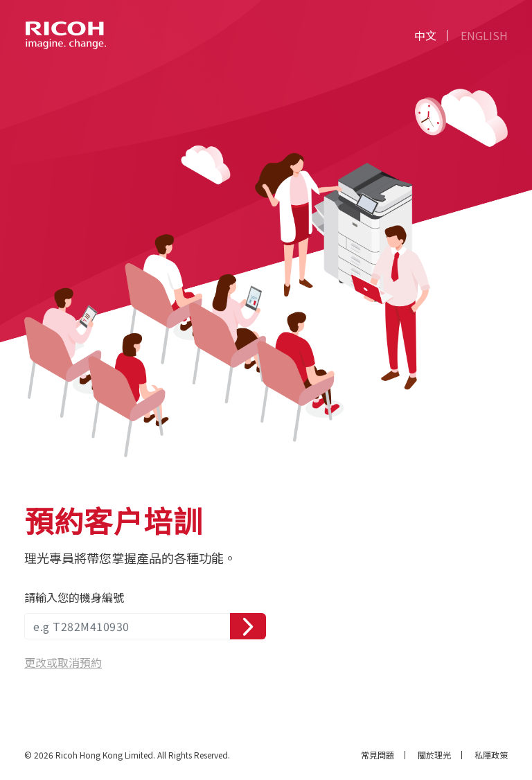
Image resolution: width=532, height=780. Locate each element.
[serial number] (127, 626)
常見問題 (378, 755)
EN (484, 35)
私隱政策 (491, 755)
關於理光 (434, 755)
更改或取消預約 (63, 662)
